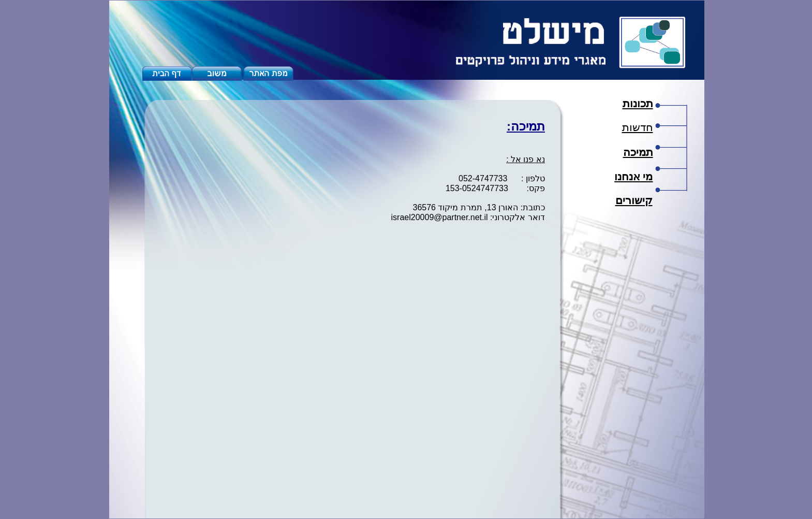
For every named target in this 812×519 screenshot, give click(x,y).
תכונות (638, 104)
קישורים (634, 200)
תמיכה (638, 152)
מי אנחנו (633, 177)
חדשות (638, 127)
